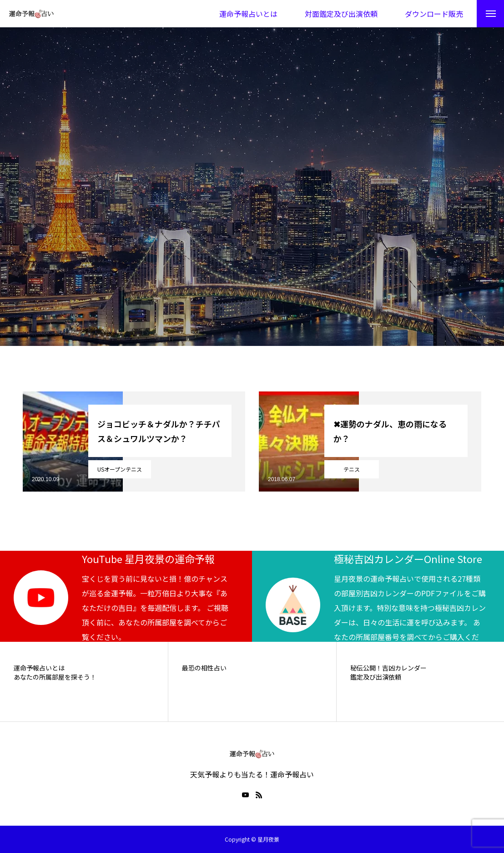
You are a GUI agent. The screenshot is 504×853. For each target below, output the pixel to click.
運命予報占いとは (39, 668)
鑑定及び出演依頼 (376, 677)
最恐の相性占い (204, 668)
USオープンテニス (120, 469)
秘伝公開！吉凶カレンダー (388, 668)
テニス (352, 469)
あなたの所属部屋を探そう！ (55, 677)
